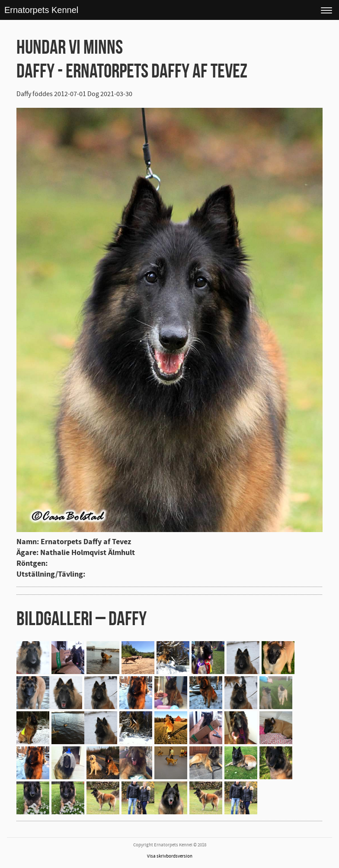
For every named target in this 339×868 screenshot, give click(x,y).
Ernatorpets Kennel (41, 10)
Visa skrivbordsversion (170, 856)
